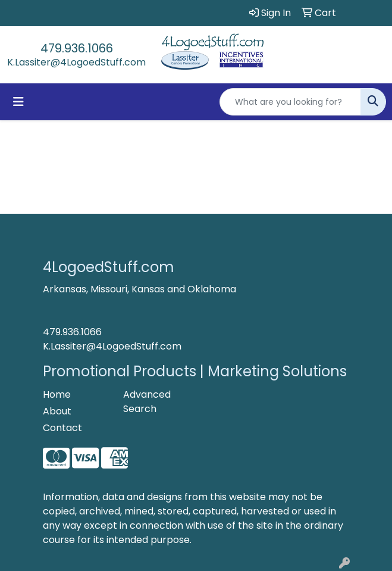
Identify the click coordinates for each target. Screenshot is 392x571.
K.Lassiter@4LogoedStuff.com (76, 62)
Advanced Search (147, 402)
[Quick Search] (290, 102)
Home (57, 394)
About (57, 411)
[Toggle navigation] (18, 102)
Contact (62, 428)
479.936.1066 (77, 48)
